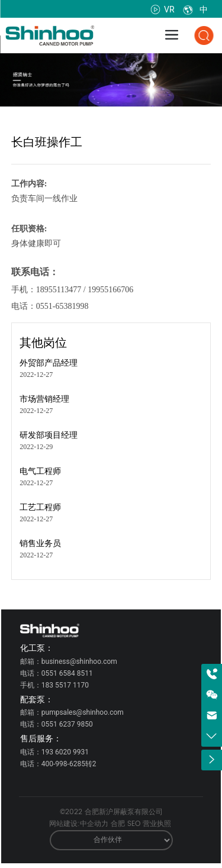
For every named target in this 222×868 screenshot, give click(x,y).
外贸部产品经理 (49, 363)
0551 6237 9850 (67, 724)
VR (163, 9)
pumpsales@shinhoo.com (83, 712)
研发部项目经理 (49, 435)
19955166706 (110, 290)
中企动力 (94, 824)
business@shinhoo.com (79, 662)
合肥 (118, 824)
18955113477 (59, 290)
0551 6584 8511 (67, 673)
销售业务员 (40, 543)
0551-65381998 (62, 306)
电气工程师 (40, 471)
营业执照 (157, 824)
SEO (134, 824)
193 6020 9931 (65, 752)
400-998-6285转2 (69, 764)
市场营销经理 (44, 399)
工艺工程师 (40, 507)
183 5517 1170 (65, 685)
